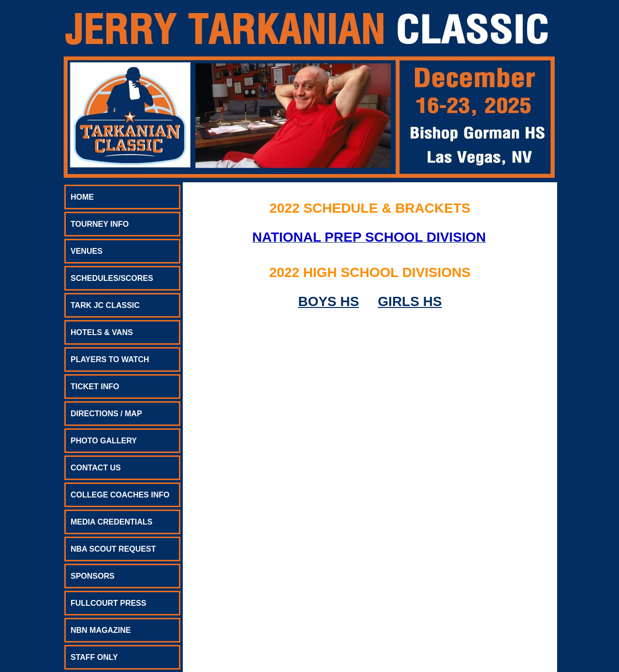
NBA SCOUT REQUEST (113, 549)
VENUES (87, 251)
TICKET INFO (95, 387)
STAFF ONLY (94, 657)
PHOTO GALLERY (104, 441)
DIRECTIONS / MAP (106, 414)
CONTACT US (96, 468)
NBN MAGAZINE (101, 630)
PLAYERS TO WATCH (110, 359)
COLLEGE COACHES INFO (120, 495)
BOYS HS (328, 301)
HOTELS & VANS (102, 332)
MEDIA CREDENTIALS (111, 522)
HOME (82, 197)
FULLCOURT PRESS (108, 603)
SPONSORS (93, 576)
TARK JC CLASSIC (105, 305)
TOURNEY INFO (100, 224)
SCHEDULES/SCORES (112, 278)
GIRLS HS (410, 301)
